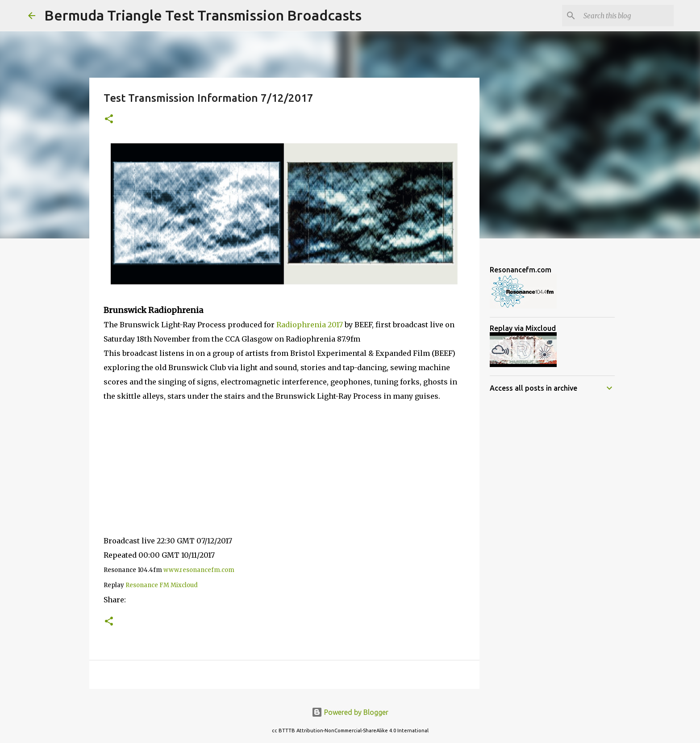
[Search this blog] (627, 16)
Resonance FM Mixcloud (162, 585)
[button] (109, 119)
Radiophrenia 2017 (310, 325)
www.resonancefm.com (199, 570)
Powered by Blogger (350, 712)
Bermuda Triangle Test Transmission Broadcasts (203, 15)
